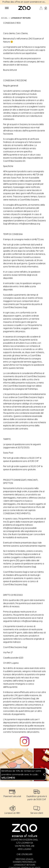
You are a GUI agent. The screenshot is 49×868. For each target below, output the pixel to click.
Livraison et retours (24, 865)
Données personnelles (24, 862)
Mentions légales (24, 859)
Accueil (5, 18)
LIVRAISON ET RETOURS (21, 18)
